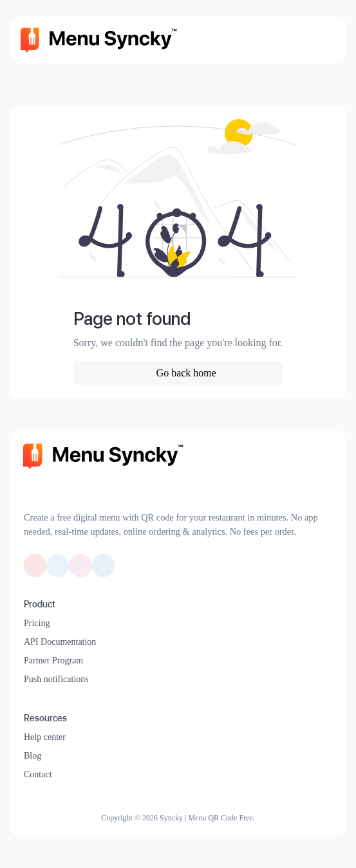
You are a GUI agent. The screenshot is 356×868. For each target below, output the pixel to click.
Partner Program (53, 660)
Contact (38, 774)
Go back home (185, 373)
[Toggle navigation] (318, 40)
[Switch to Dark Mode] (53, 492)
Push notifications (56, 679)
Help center (45, 737)
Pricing (37, 623)
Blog (33, 756)
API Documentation (60, 642)
